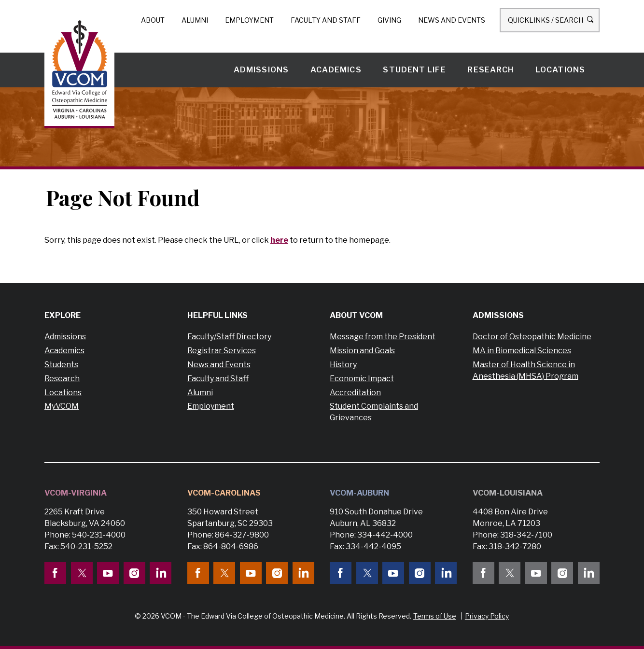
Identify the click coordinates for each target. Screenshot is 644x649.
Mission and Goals (362, 351)
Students (61, 365)
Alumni (195, 20)
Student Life (414, 70)
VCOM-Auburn (359, 493)
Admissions (261, 70)
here (279, 240)
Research (490, 70)
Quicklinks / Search (550, 20)
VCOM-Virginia (76, 493)
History (343, 365)
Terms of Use (435, 616)
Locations (560, 70)
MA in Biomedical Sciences (522, 351)
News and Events (452, 20)
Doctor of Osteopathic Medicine (532, 337)
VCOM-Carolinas (224, 493)
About (153, 20)
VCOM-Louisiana (508, 493)
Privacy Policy (487, 616)
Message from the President (383, 337)
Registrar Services (222, 351)
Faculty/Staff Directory (229, 337)
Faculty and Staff (326, 20)
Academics (336, 70)
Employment (249, 20)
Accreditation (355, 393)
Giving (389, 20)
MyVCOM (62, 406)
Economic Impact (362, 379)
